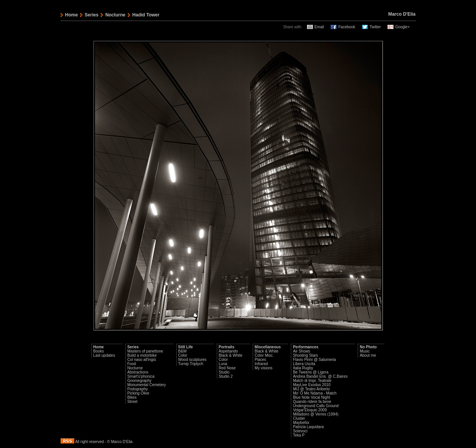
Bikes (132, 397)
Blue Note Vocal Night (311, 397)
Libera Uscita (304, 364)
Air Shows (301, 351)
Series (92, 15)
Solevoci (300, 431)
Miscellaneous (268, 347)
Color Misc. (264, 355)
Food (132, 364)
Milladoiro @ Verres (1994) (315, 414)
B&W (183, 351)
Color (183, 355)
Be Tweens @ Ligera (311, 372)
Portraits (227, 347)
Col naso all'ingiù (141, 360)
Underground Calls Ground (316, 406)
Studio (224, 372)
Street (132, 402)
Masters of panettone (145, 351)
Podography (137, 389)
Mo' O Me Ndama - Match (315, 393)
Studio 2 (226, 376)
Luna (223, 364)
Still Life (186, 347)
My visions (264, 368)
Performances (306, 347)
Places (260, 360)
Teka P (299, 435)
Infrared (261, 364)
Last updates (104, 355)
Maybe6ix (301, 423)
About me (368, 355)
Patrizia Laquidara (308, 427)
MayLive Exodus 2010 (311, 385)
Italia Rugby (303, 368)
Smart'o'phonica (141, 376)
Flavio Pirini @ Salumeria (314, 360)
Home (72, 15)
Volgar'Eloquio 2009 (310, 410)
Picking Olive (138, 393)
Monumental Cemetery (146, 385)
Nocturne (115, 15)
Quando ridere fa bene (312, 402)
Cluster (299, 418)
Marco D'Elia (402, 14)
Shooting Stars (305, 355)
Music (365, 351)
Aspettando (228, 351)
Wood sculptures (192, 360)
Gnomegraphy (139, 381)
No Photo (368, 347)
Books (98, 351)
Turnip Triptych (191, 364)
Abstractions (138, 372)
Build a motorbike (142, 355)
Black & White (231, 355)
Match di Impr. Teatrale (312, 381)
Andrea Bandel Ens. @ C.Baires (320, 376)
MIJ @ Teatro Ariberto (311, 389)
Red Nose (227, 368)
